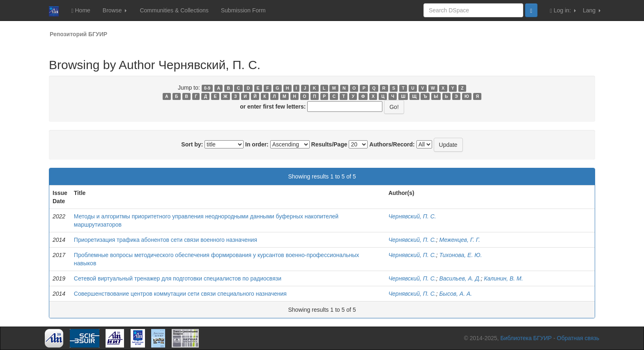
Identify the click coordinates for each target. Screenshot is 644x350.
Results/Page (329, 144)
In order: (257, 144)
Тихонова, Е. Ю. (461, 255)
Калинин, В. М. (503, 278)
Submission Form (243, 10)
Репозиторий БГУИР (78, 34)
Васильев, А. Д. (460, 278)
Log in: (563, 10)
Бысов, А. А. (456, 294)
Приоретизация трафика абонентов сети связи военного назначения (166, 240)
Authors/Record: (392, 144)
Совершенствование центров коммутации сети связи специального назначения (180, 294)
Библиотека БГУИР (526, 338)
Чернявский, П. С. (412, 216)
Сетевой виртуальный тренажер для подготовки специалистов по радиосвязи (178, 278)
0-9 (207, 88)
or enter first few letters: (273, 107)
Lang (592, 10)
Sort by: (192, 144)
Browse (115, 10)
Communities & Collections (174, 10)
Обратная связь (578, 338)
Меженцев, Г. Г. (460, 240)
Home (80, 10)
